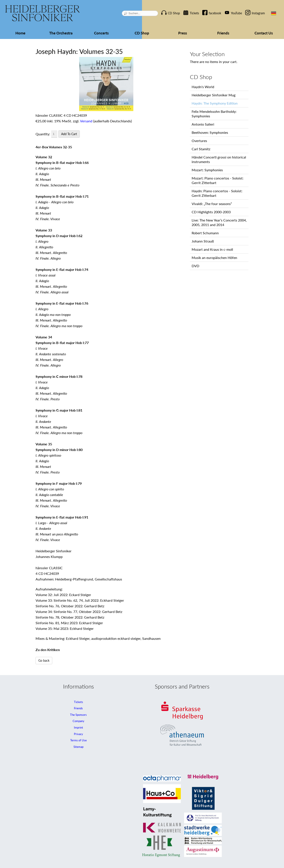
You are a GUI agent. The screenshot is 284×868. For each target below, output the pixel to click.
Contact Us (264, 33)
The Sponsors (78, 715)
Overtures (199, 141)
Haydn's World (203, 87)
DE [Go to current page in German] (274, 13)
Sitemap (78, 747)
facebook (215, 13)
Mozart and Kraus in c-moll (212, 249)
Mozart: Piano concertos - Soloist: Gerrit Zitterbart (218, 180)
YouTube (236, 13)
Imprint (78, 727)
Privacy (78, 734)
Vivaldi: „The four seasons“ (212, 204)
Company (78, 721)
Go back (44, 660)
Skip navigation (166, 9)
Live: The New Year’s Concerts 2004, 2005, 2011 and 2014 (219, 222)
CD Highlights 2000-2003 (211, 212)
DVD (195, 266)
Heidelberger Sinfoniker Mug (214, 95)
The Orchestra (61, 33)
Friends (223, 33)
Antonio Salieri (203, 124)
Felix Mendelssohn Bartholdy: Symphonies (214, 114)
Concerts (101, 33)
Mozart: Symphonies (207, 170)
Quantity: (43, 134)
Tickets (194, 13)
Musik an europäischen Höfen (214, 258)
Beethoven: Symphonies (210, 132)
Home (20, 33)
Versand (86, 121)
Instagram (258, 13)
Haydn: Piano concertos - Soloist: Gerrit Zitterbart (217, 193)
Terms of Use (78, 740)
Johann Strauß (203, 241)
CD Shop (174, 13)
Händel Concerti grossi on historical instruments (219, 159)
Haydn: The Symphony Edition (215, 103)
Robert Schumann (205, 233)
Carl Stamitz (201, 149)
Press (183, 33)
